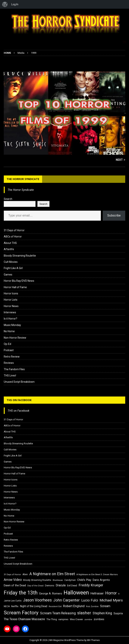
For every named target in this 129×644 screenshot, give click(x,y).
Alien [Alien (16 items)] (25, 574)
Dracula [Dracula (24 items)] (61, 585)
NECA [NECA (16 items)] (7, 606)
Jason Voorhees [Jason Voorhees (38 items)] (37, 600)
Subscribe (114, 215)
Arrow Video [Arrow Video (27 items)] (13, 580)
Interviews (10, 312)
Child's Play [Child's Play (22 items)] (84, 580)
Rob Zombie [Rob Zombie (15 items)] (92, 606)
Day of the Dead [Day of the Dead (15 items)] (35, 586)
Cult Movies (11, 262)
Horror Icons (11, 293)
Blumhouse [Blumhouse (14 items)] (58, 580)
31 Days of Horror (14, 230)
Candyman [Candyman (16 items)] (70, 580)
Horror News (11, 306)
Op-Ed (7, 344)
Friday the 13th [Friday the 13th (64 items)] (21, 593)
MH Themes (93, 640)
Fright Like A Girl (13, 268)
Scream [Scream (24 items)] (105, 606)
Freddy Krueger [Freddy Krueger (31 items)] (91, 585)
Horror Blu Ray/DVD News (19, 281)
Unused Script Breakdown (19, 382)
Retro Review (12, 357)
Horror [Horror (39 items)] (111, 593)
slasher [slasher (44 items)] (84, 613)
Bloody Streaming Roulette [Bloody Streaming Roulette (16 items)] (37, 580)
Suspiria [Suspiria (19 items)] (118, 613)
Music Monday (12, 325)
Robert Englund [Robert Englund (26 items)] (74, 606)
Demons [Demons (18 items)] (50, 585)
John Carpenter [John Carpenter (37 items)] (66, 600)
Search (8, 199)
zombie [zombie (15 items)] (88, 620)
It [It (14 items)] (119, 594)
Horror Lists (11, 300)
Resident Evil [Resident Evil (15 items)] (55, 606)
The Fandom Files (14, 369)
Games (8, 275)
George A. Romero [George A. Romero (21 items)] (51, 594)
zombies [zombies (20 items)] (99, 619)
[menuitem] (5, 4)
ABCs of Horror (13, 237)
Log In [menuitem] (15, 4)
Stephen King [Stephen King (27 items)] (102, 613)
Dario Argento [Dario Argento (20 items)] (101, 580)
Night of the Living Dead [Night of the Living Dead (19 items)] (34, 606)
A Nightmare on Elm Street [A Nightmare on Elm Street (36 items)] (52, 574)
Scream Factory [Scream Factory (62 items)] (21, 613)
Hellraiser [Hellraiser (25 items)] (97, 593)
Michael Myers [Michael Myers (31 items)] (111, 600)
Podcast (9, 350)
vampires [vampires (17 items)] (63, 619)
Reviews (9, 363)
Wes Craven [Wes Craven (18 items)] (76, 619)
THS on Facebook (19, 400)
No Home (9, 331)
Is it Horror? (10, 319)
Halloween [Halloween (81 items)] (76, 593)
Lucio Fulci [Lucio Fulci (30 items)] (90, 600)
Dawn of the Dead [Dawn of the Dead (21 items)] (15, 585)
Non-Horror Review (15, 338)
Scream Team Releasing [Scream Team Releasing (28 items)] (58, 613)
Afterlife (9, 249)
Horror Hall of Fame (15, 287)
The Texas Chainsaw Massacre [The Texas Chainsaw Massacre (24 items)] (24, 619)
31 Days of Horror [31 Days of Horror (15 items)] (12, 575)
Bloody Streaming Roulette (20, 256)
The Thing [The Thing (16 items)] (52, 619)
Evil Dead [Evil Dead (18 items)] (72, 585)
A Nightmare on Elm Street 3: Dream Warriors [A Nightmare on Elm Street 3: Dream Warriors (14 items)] (97, 575)
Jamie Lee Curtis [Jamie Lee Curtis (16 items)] (13, 601)
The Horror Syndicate (23, 179)
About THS (10, 243)
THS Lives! (10, 376)
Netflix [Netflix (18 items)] (15, 606)
